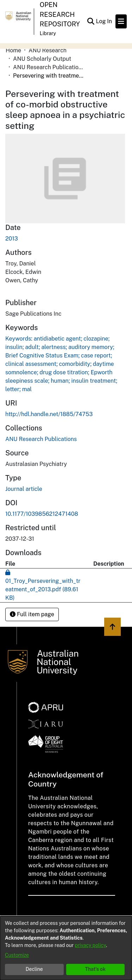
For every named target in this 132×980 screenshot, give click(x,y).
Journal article (24, 489)
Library (48, 33)
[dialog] (66, 948)
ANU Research (48, 50)
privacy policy (90, 945)
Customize (17, 955)
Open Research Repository (60, 14)
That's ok (95, 969)
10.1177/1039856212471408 (42, 514)
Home (13, 50)
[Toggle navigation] (121, 21)
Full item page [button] (32, 614)
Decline (34, 969)
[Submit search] (91, 21)
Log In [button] (104, 21)
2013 (12, 239)
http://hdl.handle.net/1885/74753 (49, 414)
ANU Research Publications (48, 67)
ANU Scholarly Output (42, 59)
